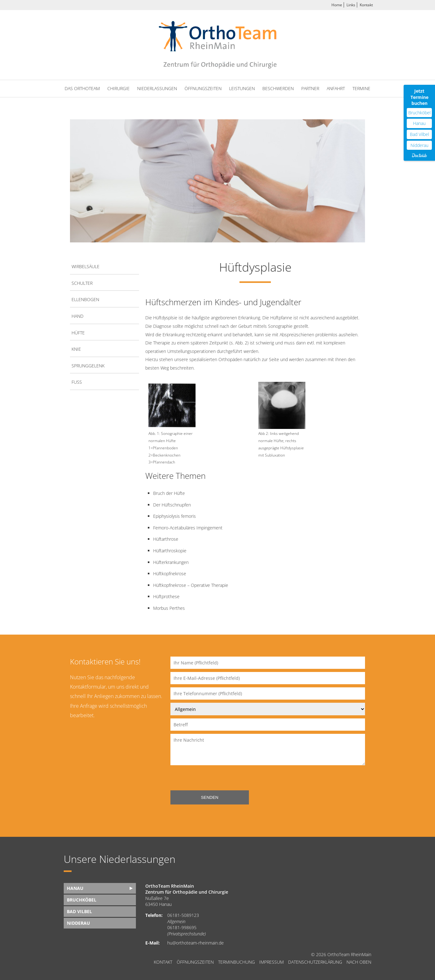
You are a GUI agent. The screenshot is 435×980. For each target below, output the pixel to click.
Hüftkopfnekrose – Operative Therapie (191, 585)
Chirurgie (118, 88)
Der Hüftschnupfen (172, 505)
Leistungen (242, 88)
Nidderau (78, 923)
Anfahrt (336, 88)
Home (337, 5)
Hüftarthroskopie (170, 551)
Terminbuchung (236, 962)
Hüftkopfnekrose (170, 574)
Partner (310, 88)
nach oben (359, 962)
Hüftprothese (166, 596)
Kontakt (366, 5)
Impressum (271, 962)
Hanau (75, 888)
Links (351, 5)
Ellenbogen (85, 299)
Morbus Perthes (169, 608)
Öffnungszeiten (203, 88)
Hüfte (78, 333)
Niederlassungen (157, 88)
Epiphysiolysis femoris (175, 516)
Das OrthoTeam (82, 88)
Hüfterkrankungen (171, 562)
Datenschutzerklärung (315, 962)
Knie (76, 349)
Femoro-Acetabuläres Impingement (188, 528)
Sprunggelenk (88, 366)
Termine (361, 88)
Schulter (82, 283)
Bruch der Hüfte (169, 493)
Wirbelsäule (86, 266)
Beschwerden (278, 88)
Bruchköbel (82, 900)
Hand (78, 316)
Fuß (77, 382)
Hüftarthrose (166, 539)
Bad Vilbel (79, 911)
